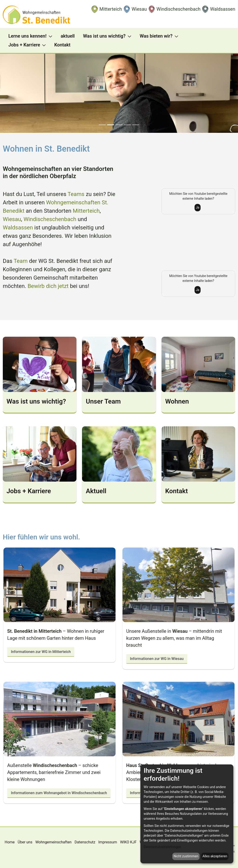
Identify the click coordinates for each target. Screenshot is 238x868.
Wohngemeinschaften (53, 842)
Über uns (25, 842)
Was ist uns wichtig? (36, 401)
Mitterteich (86, 211)
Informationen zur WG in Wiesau (157, 659)
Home (10, 842)
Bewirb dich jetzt (48, 286)
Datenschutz (85, 842)
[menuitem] (32, 36)
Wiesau (12, 219)
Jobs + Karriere (29, 491)
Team (21, 261)
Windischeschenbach (50, 219)
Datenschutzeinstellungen (162, 847)
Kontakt (177, 491)
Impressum (108, 842)
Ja (197, 207)
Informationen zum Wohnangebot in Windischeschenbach (59, 793)
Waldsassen (18, 228)
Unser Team (103, 401)
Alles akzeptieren (215, 856)
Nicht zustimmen (186, 856)
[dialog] (187, 814)
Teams (77, 194)
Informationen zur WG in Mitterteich (41, 652)
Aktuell (96, 491)
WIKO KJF (128, 842)
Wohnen (177, 401)
